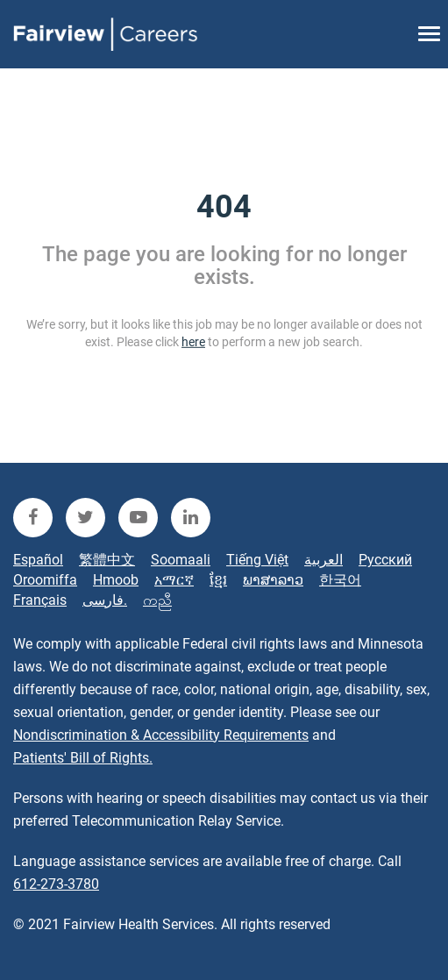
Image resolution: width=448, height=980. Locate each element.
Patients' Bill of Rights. (83, 758)
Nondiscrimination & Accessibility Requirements (161, 735)
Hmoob (116, 580)
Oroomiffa (45, 580)
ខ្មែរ (218, 580)
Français (40, 600)
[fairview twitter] (85, 518)
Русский (385, 560)
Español (38, 560)
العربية (324, 560)
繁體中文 (107, 560)
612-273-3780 (56, 884)
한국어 (340, 580)
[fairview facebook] (33, 518)
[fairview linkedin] (191, 518)
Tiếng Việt (257, 560)
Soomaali (181, 560)
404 (224, 207)
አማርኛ (174, 580)
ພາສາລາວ (273, 580)
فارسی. (105, 600)
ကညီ (157, 600)
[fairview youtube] (138, 518)
